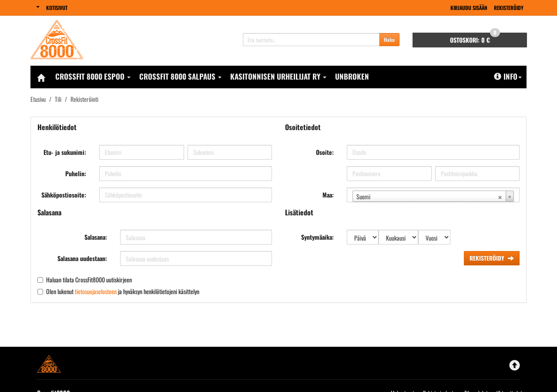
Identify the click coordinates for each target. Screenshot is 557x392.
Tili (58, 99)
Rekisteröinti (84, 99)
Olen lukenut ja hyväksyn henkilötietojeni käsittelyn (123, 291)
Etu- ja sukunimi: (65, 152)
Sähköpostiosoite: (64, 195)
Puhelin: (76, 173)
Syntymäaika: (317, 237)
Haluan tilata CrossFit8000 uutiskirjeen (89, 280)
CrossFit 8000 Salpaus (180, 76)
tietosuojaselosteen (96, 291)
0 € (475, 39)
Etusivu (38, 99)
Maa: (328, 195)
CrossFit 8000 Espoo (93, 76)
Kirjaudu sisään (469, 8)
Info (508, 76)
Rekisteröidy (509, 8)
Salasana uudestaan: (82, 258)
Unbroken (352, 76)
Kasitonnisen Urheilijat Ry (278, 76)
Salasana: (96, 237)
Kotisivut (57, 8)
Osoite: (325, 152)
